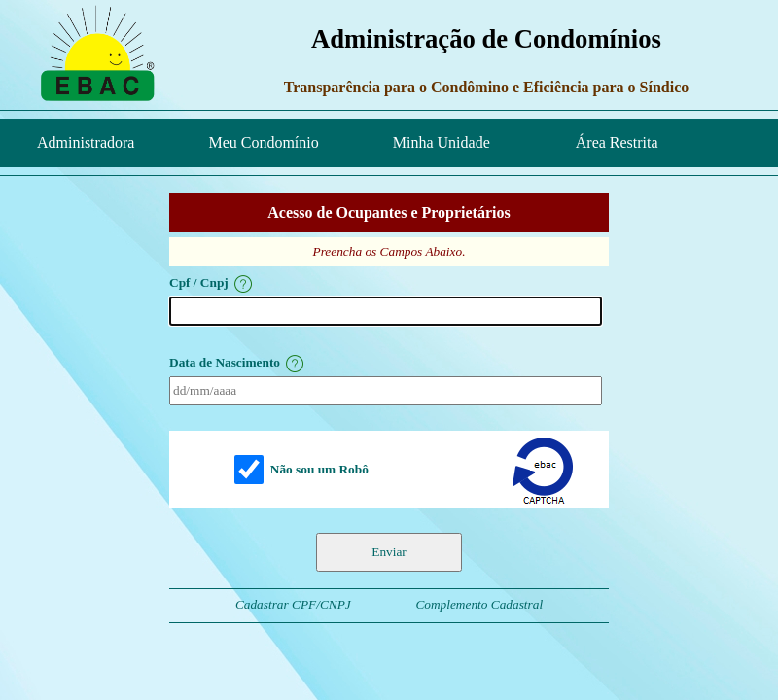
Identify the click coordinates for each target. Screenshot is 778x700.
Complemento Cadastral (479, 604)
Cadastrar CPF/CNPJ (293, 604)
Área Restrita (611, 142)
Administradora (86, 142)
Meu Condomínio (263, 142)
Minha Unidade (442, 142)
